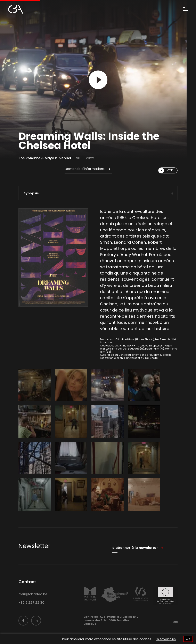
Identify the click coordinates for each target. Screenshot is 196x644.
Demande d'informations (85, 169)
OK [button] (188, 639)
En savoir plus (166, 639)
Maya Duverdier (58, 158)
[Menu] (185, 9)
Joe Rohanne (29, 158)
